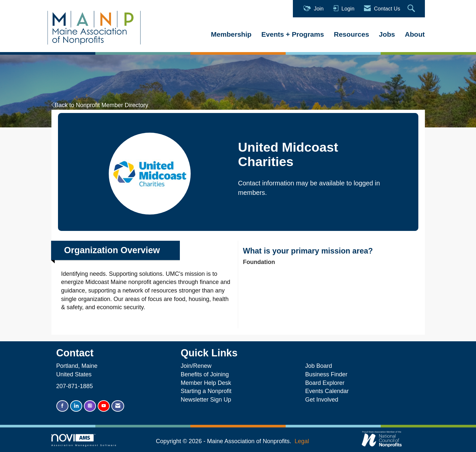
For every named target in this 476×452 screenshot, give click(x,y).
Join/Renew (196, 366)
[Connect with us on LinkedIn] (76, 406)
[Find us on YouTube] (104, 406)
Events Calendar (327, 391)
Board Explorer (325, 383)
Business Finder (328, 374)
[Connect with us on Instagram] (90, 406)
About (415, 34)
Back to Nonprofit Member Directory (100, 105)
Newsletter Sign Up (206, 400)
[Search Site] (412, 9)
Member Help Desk (206, 383)
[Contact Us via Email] (118, 406)
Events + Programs (293, 34)
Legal (302, 441)
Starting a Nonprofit (206, 391)
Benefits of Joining (205, 374)
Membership (231, 34)
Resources (352, 34)
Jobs (387, 34)
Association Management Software (84, 440)
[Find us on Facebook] (62, 406)
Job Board (320, 366)
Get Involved (322, 400)
